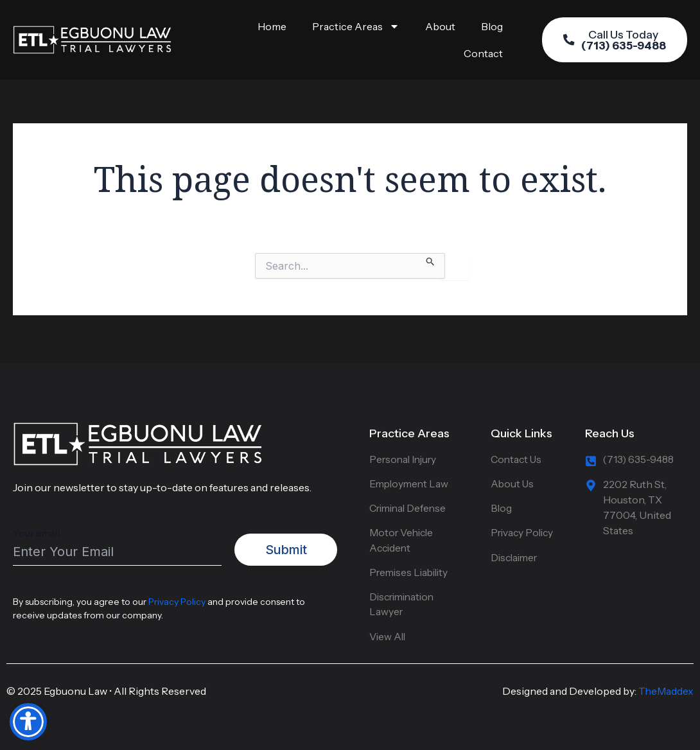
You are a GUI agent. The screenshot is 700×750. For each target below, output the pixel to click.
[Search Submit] (431, 259)
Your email (117, 542)
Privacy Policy (177, 598)
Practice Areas (356, 26)
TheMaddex (666, 691)
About (440, 26)
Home (272, 26)
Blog (492, 26)
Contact (483, 53)
